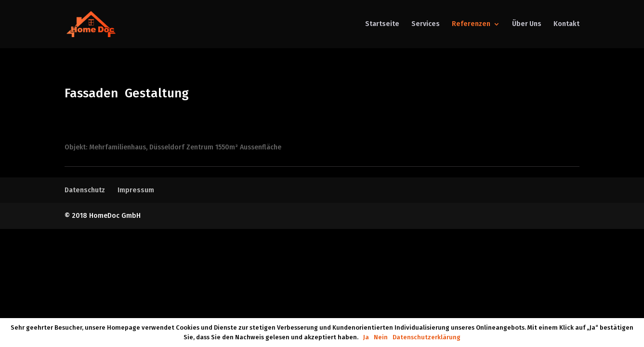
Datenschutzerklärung (427, 337)
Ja (366, 337)
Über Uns (527, 24)
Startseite (382, 24)
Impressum (136, 190)
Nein (381, 337)
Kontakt (566, 24)
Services (426, 24)
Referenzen (471, 24)
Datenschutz (85, 190)
